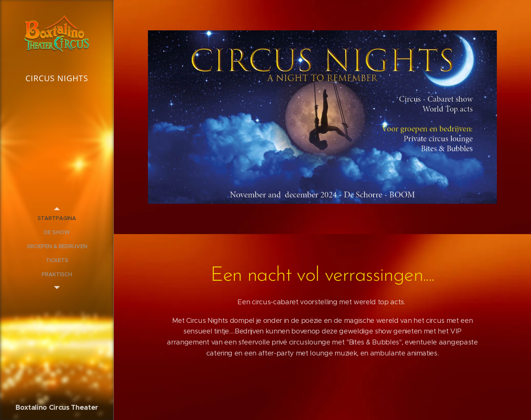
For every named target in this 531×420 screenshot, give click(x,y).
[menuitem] (57, 218)
